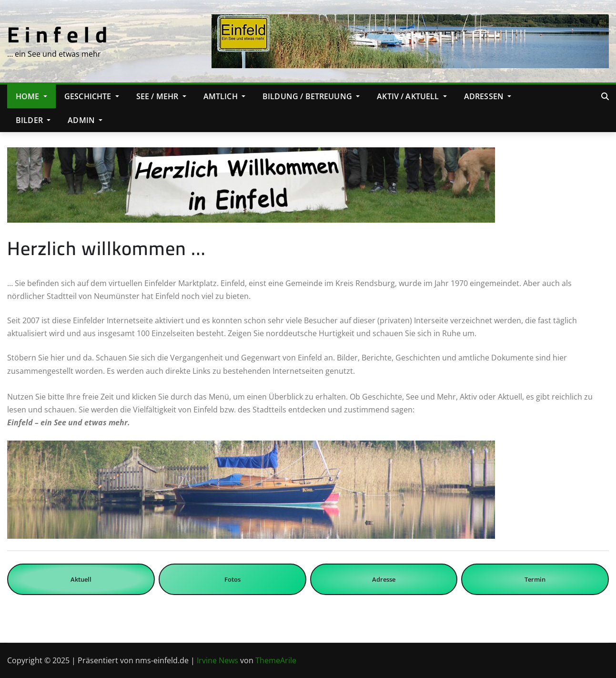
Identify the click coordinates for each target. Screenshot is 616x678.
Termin (535, 579)
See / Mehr (161, 96)
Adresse (384, 579)
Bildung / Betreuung (311, 96)
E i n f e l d (57, 34)
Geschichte (92, 96)
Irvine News (217, 660)
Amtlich (224, 96)
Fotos (232, 579)
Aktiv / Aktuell (412, 96)
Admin (85, 120)
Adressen (488, 96)
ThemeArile (276, 660)
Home (31, 96)
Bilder (33, 120)
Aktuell (81, 579)
